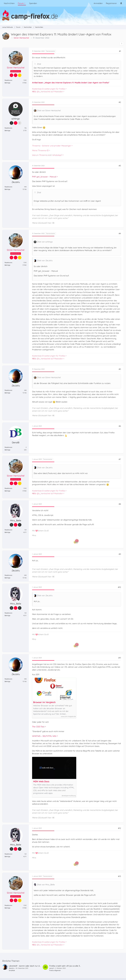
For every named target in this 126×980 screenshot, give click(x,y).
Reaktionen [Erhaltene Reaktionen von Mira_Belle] (8, 530)
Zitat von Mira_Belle (46, 885)
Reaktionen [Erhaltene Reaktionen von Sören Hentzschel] (8, 80)
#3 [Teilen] (120, 166)
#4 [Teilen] (120, 233)
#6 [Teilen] (120, 426)
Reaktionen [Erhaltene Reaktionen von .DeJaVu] (8, 187)
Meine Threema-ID (40, 150)
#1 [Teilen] (120, 51)
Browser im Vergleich (44, 702)
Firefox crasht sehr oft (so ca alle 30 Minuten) (69, 966)
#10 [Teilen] (119, 587)
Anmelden (98, 3)
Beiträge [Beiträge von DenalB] (7, 450)
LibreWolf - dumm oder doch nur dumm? (27, 966)
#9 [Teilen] (120, 554)
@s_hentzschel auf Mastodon (47, 92)
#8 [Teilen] (120, 504)
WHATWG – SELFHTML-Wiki (44, 736)
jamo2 (51, 968)
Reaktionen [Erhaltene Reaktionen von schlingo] (8, 128)
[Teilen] (122, 44)
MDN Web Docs (41, 781)
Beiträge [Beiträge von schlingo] (7, 130)
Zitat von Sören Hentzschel (49, 110)
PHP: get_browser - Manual (44, 177)
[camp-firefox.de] (63, 15)
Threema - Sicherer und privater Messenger (52, 146)
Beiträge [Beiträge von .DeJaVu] (7, 189)
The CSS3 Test (38, 727)
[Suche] (121, 3)
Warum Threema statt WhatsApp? (47, 155)
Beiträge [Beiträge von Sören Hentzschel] (7, 83)
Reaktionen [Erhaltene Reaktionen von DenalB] (8, 447)
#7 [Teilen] (120, 459)
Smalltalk (12, 970)
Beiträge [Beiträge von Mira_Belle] (7, 532)
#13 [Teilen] (119, 876)
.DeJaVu (12, 968)
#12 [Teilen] (119, 828)
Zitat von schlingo (45, 242)
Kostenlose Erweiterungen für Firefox (49, 89)
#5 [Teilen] (120, 369)
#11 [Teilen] (120, 658)
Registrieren (111, 3)
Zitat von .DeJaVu (45, 260)
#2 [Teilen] (120, 102)
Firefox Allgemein (55, 970)
